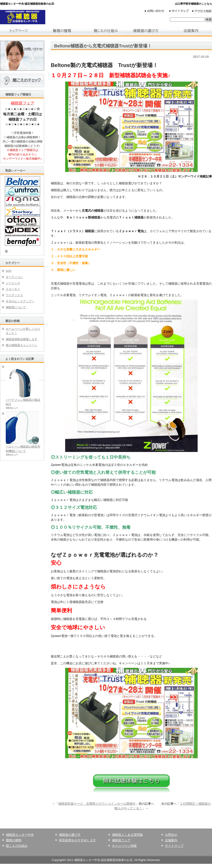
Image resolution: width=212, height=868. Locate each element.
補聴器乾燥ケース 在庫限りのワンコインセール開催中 (97, 804)
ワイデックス (14, 295)
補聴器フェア (121, 840)
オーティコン (14, 277)
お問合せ (171, 835)
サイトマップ (174, 846)
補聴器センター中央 (20, 835)
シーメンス (13, 283)
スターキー (13, 289)
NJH (9, 271)
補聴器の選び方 (70, 835)
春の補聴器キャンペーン (22, 345)
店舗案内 (171, 840)
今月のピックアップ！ (20, 301)
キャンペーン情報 (124, 846)
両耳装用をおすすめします (78, 840)
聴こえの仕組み (17, 846)
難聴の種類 (14, 840)
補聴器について (16, 307)
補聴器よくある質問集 (127, 835)
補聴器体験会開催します (22, 339)
